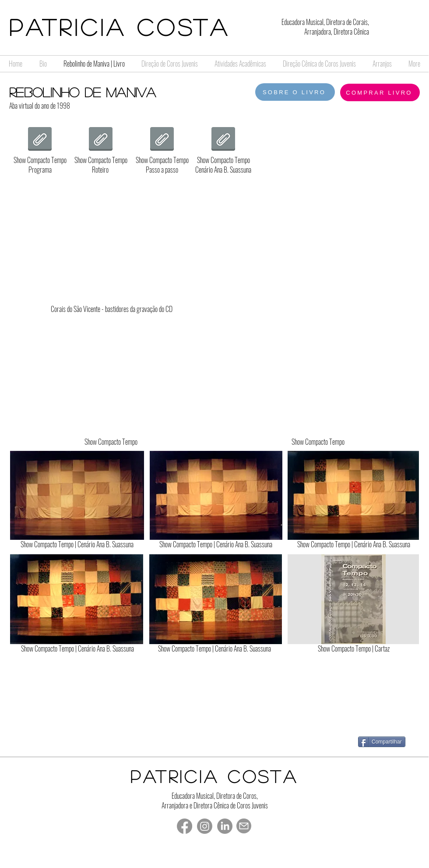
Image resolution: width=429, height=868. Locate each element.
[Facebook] (185, 826)
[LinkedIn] (225, 826)
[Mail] (244, 826)
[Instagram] (205, 826)
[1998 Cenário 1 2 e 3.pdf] (223, 140)
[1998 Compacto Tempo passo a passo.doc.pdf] (162, 140)
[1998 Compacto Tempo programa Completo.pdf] (40, 140)
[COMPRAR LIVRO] (380, 92)
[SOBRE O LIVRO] (295, 92)
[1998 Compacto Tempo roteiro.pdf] (101, 140)
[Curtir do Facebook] (342, 741)
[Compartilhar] (382, 742)
